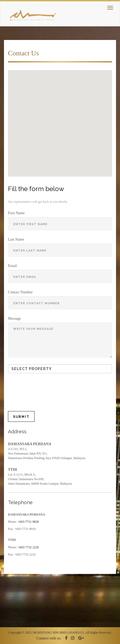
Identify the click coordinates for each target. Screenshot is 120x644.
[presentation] (52, 390)
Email (12, 266)
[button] (42, 114)
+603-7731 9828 (28, 522)
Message (14, 319)
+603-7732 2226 (28, 547)
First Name (16, 213)
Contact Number (20, 292)
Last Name (16, 239)
